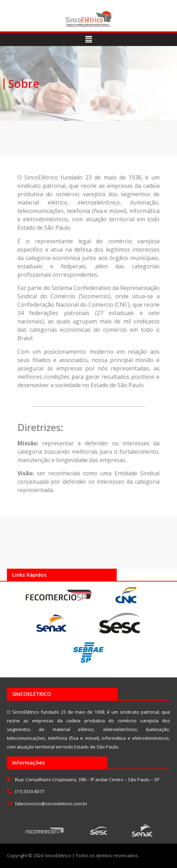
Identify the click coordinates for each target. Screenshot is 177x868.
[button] (88, 39)
